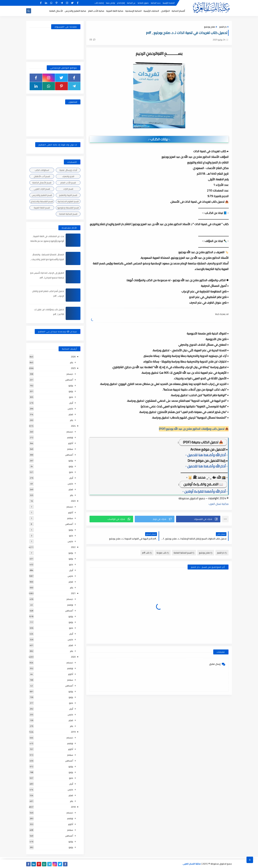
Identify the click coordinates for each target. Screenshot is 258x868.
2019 (73, 732)
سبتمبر (70, 449)
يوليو (71, 385)
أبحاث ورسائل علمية (68, 170)
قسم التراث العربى (42, 189)
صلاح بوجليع (210, 27)
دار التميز (223, 27)
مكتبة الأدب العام (96, 11)
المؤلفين (165, 11)
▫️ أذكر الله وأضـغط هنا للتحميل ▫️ (206, 455)
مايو (71, 397)
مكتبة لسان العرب (219, 504)
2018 (73, 807)
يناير (71, 362)
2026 (73, 357)
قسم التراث (68, 189)
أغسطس (69, 380)
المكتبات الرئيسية (151, 11)
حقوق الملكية (143, 3)
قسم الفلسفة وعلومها (68, 208)
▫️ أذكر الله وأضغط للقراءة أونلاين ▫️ (205, 491)
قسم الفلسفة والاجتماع (42, 201)
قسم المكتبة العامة (184, 553)
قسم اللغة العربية (42, 208)
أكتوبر (71, 443)
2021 (73, 593)
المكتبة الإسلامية (133, 11)
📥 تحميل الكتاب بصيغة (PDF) (203, 442)
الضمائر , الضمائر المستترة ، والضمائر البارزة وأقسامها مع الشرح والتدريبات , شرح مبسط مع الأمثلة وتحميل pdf (47, 259)
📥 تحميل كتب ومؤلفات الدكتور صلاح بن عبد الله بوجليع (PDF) (194, 429)
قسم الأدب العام (68, 183)
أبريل (71, 403)
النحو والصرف (68, 176)
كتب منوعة (163, 553)
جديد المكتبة (156, 3)
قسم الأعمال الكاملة (42, 183)
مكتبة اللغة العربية (115, 11)
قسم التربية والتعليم (68, 195)
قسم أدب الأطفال (42, 176)
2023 (73, 501)
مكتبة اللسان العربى (192, 864)
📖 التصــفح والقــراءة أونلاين (203, 484)
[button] (198, 519)
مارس (70, 409)
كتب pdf (147, 553)
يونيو (71, 391)
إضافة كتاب (99, 3)
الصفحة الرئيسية (169, 3)
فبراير (71, 414)
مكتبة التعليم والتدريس (75, 11)
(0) (92, 39)
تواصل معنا (110, 3)
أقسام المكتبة (178, 11)
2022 (73, 547)
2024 (73, 426)
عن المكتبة (131, 3)
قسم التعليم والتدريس (42, 195)
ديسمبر (70, 374)
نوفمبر (70, 437)
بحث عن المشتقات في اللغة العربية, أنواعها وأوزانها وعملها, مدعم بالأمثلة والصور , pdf (47, 241)
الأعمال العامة (56, 11)
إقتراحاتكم (121, 3)
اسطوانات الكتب (42, 170)
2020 (73, 657)
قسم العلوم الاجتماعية (68, 201)
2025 (73, 368)
